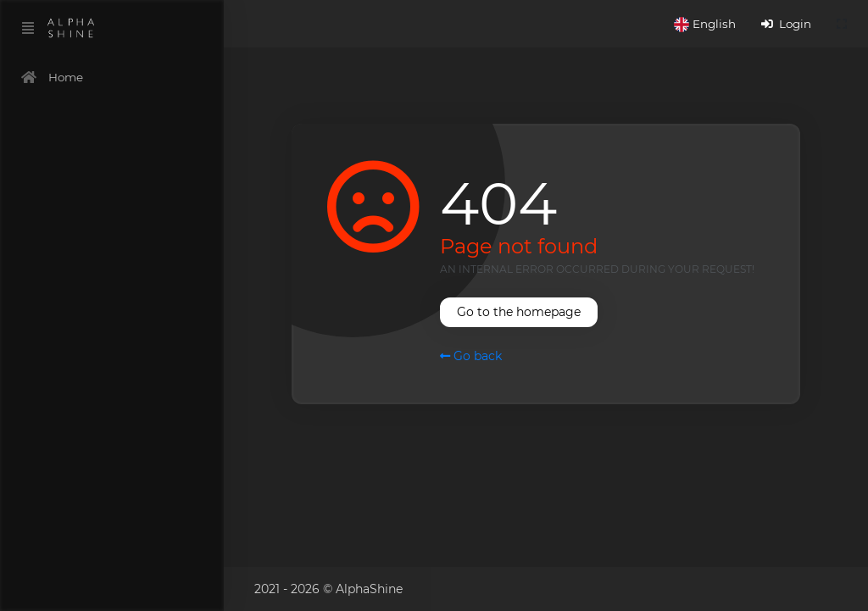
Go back (471, 356)
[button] (705, 24)
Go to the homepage (519, 312)
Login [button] (786, 24)
